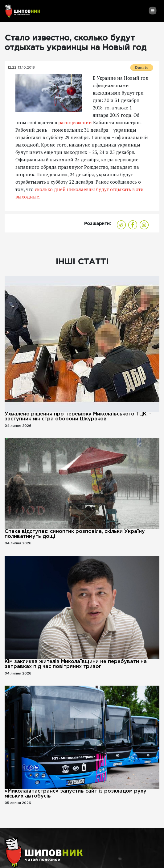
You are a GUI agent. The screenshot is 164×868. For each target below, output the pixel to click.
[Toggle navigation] (152, 11)
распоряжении (75, 122)
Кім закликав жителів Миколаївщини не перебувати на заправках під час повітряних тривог (76, 664)
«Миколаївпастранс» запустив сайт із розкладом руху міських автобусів (76, 794)
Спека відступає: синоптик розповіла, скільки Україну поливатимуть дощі (75, 534)
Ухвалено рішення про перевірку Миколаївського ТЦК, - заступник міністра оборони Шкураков (78, 417)
